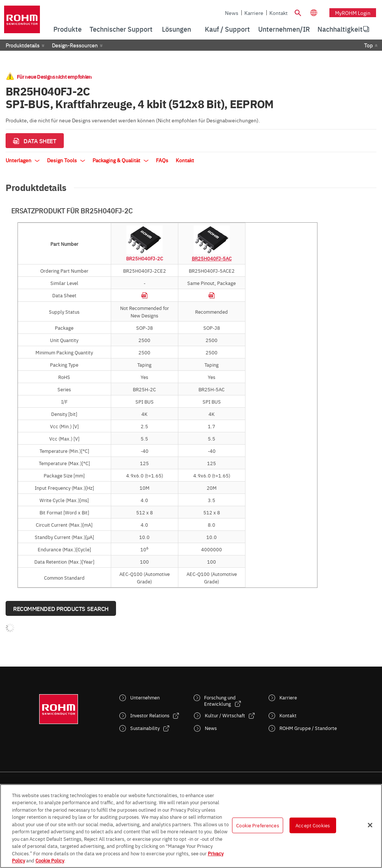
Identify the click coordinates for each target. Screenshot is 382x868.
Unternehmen (145, 697)
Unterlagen (23, 160)
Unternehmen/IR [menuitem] (284, 29)
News (232, 13)
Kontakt (278, 13)
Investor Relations (150, 715)
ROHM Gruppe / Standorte (308, 728)
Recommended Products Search (61, 608)
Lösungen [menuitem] (176, 29)
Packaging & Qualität (120, 160)
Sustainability (145, 728)
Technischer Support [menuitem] (121, 29)
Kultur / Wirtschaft (225, 715)
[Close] (370, 825)
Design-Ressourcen (75, 45)
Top (368, 45)
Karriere (254, 13)
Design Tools (66, 160)
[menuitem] (340, 29)
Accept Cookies (313, 825)
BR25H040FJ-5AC (212, 258)
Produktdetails (23, 45)
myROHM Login (353, 13)
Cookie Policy (50, 860)
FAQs (162, 160)
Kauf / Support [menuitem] (227, 29)
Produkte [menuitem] (68, 29)
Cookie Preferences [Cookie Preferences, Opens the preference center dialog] (257, 825)
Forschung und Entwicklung (220, 701)
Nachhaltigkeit (340, 29)
